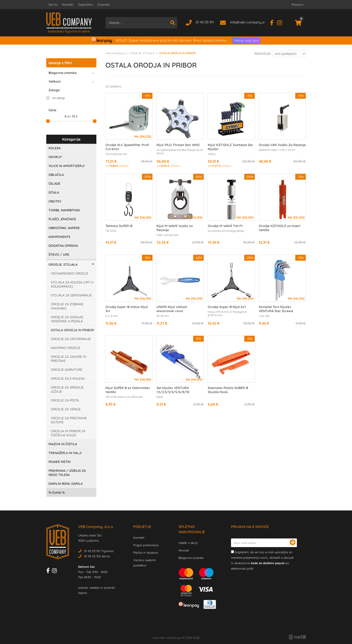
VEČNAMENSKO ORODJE (69, 273)
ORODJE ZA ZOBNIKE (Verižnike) (67, 306)
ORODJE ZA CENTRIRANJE (71, 339)
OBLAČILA (56, 175)
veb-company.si (116, 53)
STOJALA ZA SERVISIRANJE (71, 295)
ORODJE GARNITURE (67, 370)
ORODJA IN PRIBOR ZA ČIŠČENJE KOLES (68, 433)
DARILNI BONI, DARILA (66, 484)
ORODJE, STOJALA (63, 265)
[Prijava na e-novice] (293, 543)
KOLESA (55, 148)
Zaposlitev (85, 5)
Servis (53, 5)
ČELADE (54, 184)
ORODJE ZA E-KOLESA (68, 379)
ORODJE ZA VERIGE (66, 409)
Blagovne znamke (191, 558)
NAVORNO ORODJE (66, 348)
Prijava (298, 5)
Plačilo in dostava (146, 553)
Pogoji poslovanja (146, 545)
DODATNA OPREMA (63, 246)
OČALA (54, 192)
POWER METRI (60, 462)
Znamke (104, 5)
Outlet (57, 492)
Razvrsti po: (263, 53)
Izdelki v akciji (188, 543)
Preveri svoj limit (246, 40)
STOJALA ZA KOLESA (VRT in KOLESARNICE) (72, 284)
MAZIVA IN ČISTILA (63, 444)
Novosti (184, 550)
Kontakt (68, 5)
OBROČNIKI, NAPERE (64, 228)
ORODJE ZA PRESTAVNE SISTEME (69, 420)
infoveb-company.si (247, 22)
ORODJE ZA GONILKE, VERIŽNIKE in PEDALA (67, 319)
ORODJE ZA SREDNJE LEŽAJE (67, 389)
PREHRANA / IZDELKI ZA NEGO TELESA (67, 473)
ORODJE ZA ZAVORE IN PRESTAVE (68, 359)
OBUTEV (55, 201)
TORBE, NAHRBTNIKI (64, 210)
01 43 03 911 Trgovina (99, 551)
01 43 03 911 (205, 22)
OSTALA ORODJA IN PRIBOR (72, 330)
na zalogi (58, 98)
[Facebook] (274, 22)
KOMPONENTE (59, 237)
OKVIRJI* (55, 157)
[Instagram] (281, 22)
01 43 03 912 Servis (97, 556)
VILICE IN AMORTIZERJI (67, 166)
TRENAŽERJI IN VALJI (65, 453)
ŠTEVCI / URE (59, 255)
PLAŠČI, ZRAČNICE (62, 219)
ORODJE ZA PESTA (65, 400)
